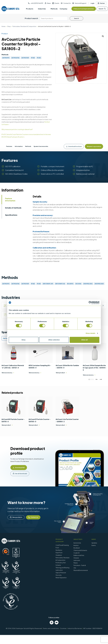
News (49, 3)
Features (9, 146)
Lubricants (77, 560)
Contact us (33, 517)
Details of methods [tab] (13, 208)
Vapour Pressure (61, 573)
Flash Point (59, 553)
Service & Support (81, 3)
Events (57, 3)
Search (102, 9)
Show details (90, 333)
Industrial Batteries (75, 628)
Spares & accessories (41, 146)
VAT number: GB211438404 (93, 628)
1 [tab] (89, 379)
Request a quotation (94, 146)
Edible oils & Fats (79, 555)
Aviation (76, 545)
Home (3, 26)
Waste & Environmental (81, 570)
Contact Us (67, 3)
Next (101, 379)
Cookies (63, 628)
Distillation (59, 550)
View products (16, 517)
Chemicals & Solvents (80, 550)
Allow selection (54, 340)
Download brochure (74, 146)
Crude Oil (76, 553)
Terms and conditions (51, 628)
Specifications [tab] (11, 215)
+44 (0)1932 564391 (37, 3)
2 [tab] (91, 379)
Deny (24, 340)
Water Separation (61, 578)
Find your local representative (84, 9)
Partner (101, 3)
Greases (76, 558)
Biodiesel (77, 548)
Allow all (85, 340)
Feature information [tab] (10, 200)
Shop (9, 26)
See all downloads (21, 474)
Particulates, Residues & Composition (24, 26)
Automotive (77, 543)
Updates (94, 543)
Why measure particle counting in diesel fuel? (17, 129)
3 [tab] (93, 379)
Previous (97, 379)
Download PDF (20, 468)
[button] (103, 36)
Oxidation (59, 555)
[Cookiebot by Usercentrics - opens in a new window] (90, 303)
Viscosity (59, 575)
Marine (76, 563)
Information (19, 146)
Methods (28, 146)
